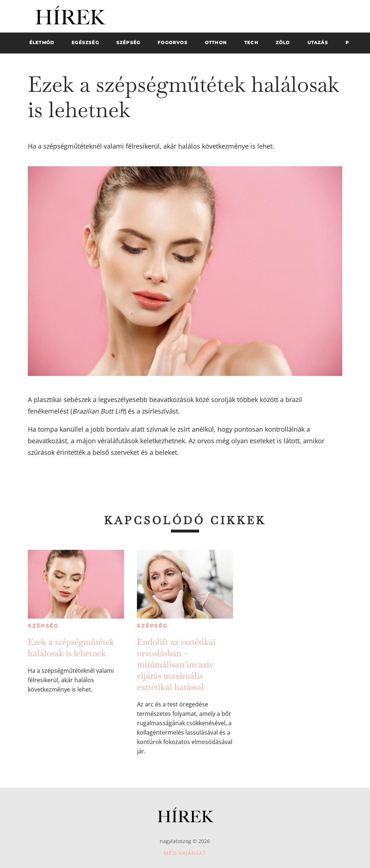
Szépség (43, 626)
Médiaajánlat (185, 853)
